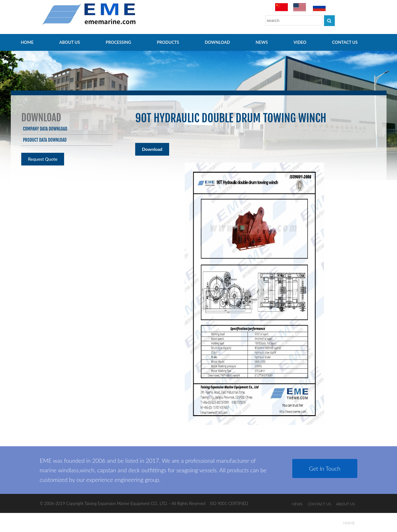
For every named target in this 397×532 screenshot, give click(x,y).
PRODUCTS (168, 42)
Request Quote (43, 159)
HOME (27, 42)
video (300, 42)
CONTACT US (345, 42)
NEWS (262, 42)
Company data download (45, 129)
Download (217, 42)
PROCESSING (118, 42)
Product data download (45, 140)
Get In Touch (325, 468)
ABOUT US (70, 42)
